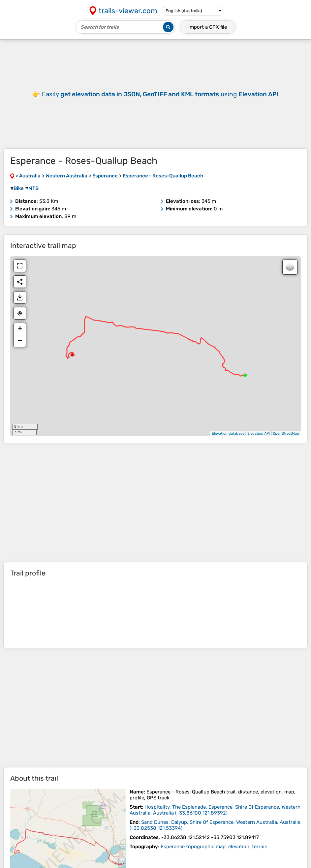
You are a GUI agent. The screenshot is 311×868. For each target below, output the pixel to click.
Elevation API (259, 443)
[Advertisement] (155, 99)
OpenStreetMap (286, 443)
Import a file (208, 27)
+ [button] (20, 339)
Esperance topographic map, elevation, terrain (214, 856)
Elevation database (228, 443)
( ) (215, 820)
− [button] (20, 351)
